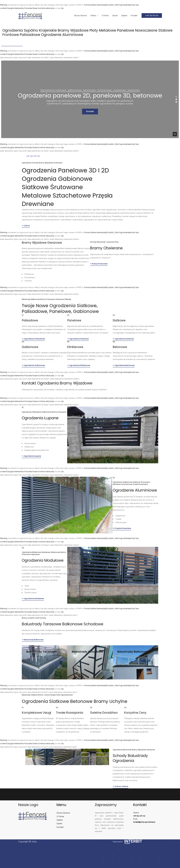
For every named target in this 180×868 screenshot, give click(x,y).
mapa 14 (142, 849)
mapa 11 (115, 849)
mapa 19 (119, 852)
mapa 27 (127, 856)
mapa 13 (133, 849)
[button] (152, 15)
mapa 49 (127, 866)
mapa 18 (110, 852)
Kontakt (134, 16)
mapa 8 (156, 846)
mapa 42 (127, 862)
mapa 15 (151, 849)
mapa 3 (114, 846)
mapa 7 (148, 846)
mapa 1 (97, 846)
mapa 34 (117, 859)
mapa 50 (137, 866)
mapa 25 (108, 856)
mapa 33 (108, 859)
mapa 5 (131, 846)
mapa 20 (129, 852)
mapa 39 (98, 862)
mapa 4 (122, 846)
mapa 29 (146, 856)
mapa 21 (138, 852)
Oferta (93, 16)
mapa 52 (155, 866)
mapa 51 (146, 866)
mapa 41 (117, 862)
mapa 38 (155, 859)
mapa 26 (117, 856)
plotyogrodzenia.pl (148, 822)
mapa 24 (98, 856)
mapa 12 (124, 849)
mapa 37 (145, 859)
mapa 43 (136, 862)
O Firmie (105, 16)
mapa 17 (101, 852)
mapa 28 (136, 856)
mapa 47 (108, 866)
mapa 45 (155, 862)
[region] (90, 99)
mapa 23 (156, 852)
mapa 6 (139, 846)
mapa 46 (98, 866)
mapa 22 (147, 852)
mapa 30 (155, 856)
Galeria (124, 16)
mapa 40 (108, 862)
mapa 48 (117, 866)
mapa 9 (97, 849)
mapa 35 (126, 859)
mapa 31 (98, 859)
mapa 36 (136, 859)
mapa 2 (105, 846)
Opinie (115, 16)
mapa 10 (106, 849)
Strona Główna (80, 16)
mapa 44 (146, 862)
